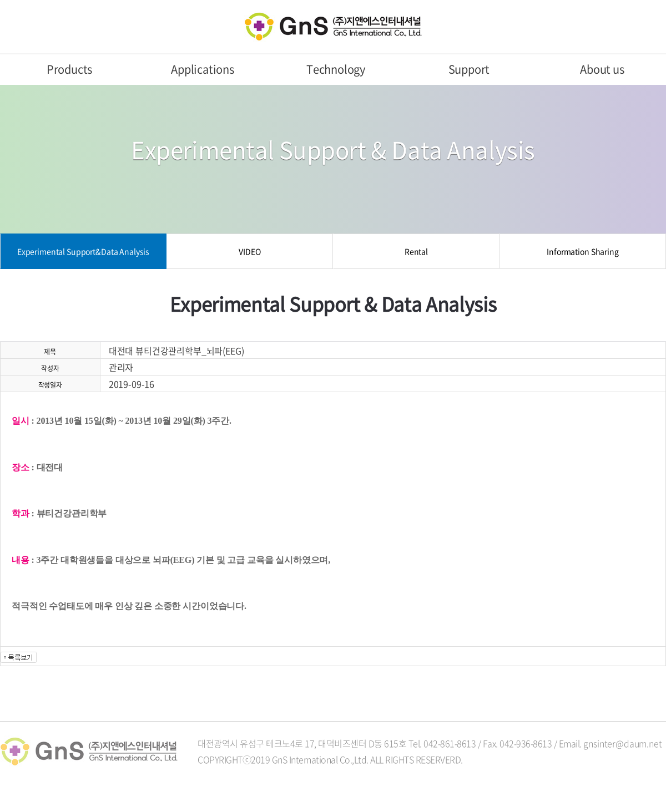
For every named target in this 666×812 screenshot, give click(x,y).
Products (69, 69)
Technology (336, 69)
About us (602, 69)
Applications (203, 69)
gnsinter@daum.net (622, 743)
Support (469, 69)
